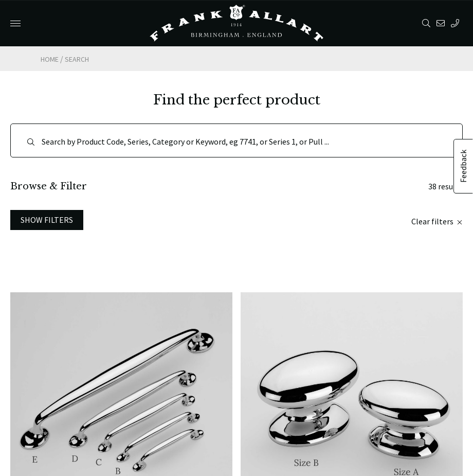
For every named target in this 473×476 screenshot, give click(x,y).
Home (50, 59)
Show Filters (47, 220)
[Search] (236, 140)
